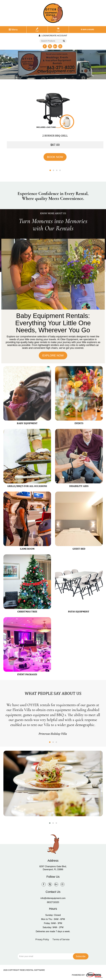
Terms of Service (61, 939)
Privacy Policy (42, 939)
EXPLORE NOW (53, 355)
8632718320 (53, 902)
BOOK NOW (55, 157)
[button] (50, 170)
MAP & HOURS (87, 30)
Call (37, 30)
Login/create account (53, 35)
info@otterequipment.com (53, 898)
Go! (64, 41)
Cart (58, 30)
